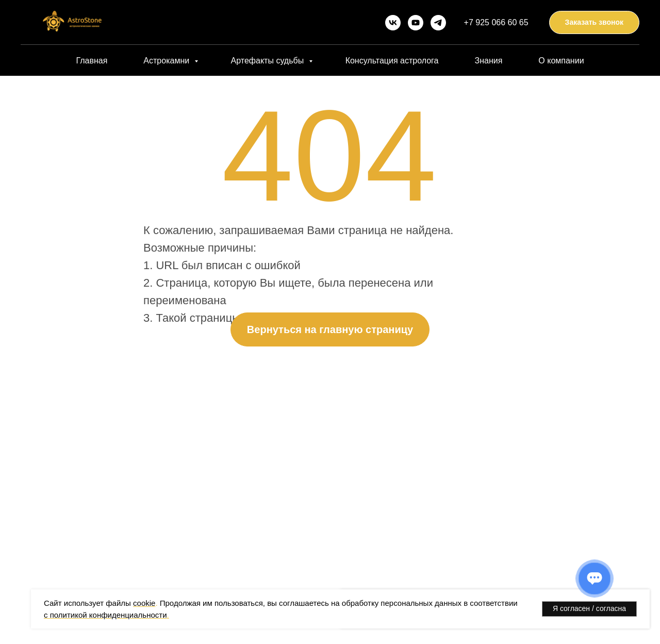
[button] (594, 22)
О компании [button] (561, 61)
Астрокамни (167, 61)
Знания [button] (488, 61)
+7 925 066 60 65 (496, 22)
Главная (92, 61)
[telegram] (438, 23)
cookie (144, 603)
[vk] (393, 23)
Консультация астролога (392, 61)
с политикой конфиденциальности (105, 615)
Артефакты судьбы (269, 61)
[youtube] (416, 23)
